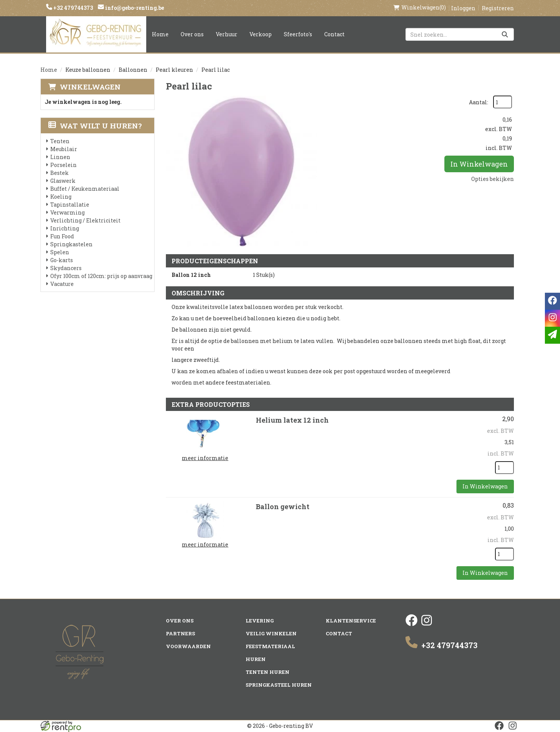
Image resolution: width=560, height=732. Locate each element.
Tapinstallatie (70, 205)
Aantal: (479, 102)
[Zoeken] (505, 34)
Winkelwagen (90, 87)
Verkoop (261, 34)
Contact (334, 34)
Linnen (60, 157)
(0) (420, 8)
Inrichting (65, 228)
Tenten (60, 141)
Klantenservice (351, 621)
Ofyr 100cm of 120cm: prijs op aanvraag (101, 276)
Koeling (61, 197)
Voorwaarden (188, 646)
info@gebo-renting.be (134, 8)
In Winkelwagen (479, 164)
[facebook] (411, 624)
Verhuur (227, 34)
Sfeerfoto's (298, 34)
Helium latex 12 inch (292, 420)
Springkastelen (71, 244)
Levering (260, 621)
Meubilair (64, 149)
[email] (552, 335)
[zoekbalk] (460, 34)
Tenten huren (268, 672)
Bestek (60, 173)
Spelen (60, 252)
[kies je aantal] (504, 468)
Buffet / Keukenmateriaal (85, 189)
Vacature (62, 284)
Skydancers (66, 268)
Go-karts (62, 260)
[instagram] (427, 624)
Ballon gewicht (283, 507)
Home (160, 34)
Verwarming (67, 212)
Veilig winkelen (271, 633)
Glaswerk (63, 181)
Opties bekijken (493, 179)
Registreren (498, 8)
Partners (180, 633)
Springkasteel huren (279, 685)
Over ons (192, 34)
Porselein (63, 165)
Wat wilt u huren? (95, 126)
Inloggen (463, 8)
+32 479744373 (73, 8)
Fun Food (62, 236)
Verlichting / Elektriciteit (85, 220)
